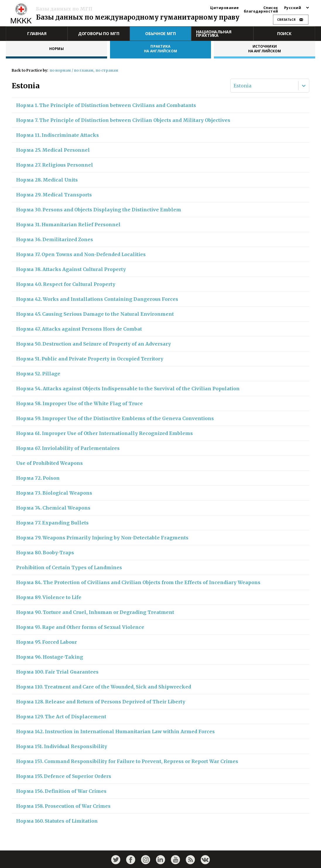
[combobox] (234, 86)
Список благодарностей (261, 10)
